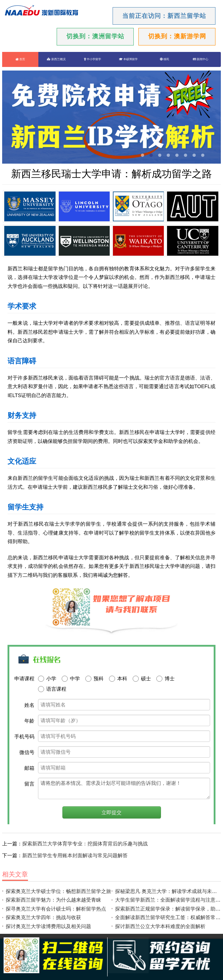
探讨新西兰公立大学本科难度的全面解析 (160, 926)
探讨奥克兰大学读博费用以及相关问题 (48, 926)
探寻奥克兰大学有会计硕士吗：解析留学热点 (56, 909)
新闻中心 (201, 59)
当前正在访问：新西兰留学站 (164, 16)
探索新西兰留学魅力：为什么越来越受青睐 (53, 900)
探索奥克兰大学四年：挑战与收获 (43, 917)
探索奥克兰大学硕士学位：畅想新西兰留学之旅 (58, 891)
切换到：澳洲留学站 (95, 36)
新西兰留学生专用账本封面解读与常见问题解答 (75, 855)
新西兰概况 (56, 59)
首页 (20, 59)
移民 (165, 59)
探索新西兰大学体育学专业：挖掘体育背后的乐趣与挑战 (85, 844)
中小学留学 (92, 59)
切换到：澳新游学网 (177, 36)
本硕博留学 (128, 59)
